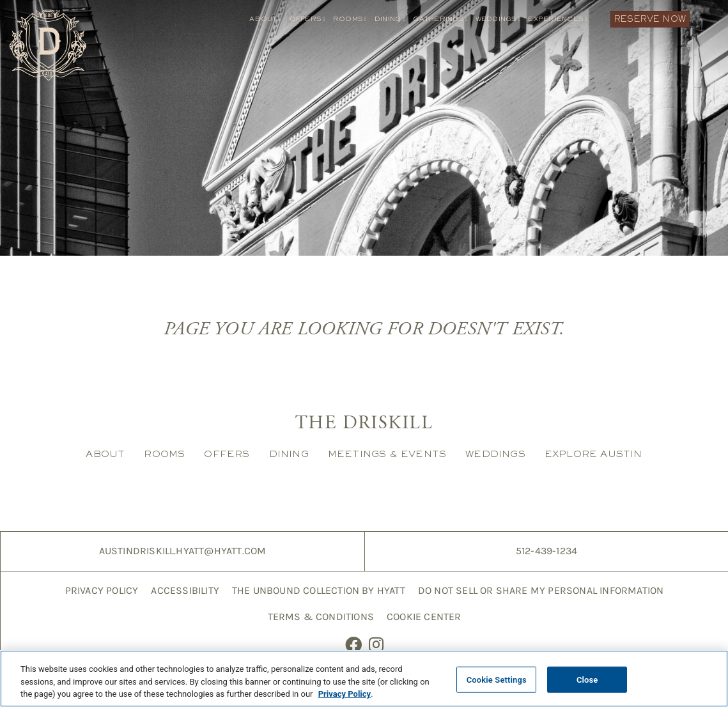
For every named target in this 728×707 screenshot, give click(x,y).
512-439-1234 (546, 551)
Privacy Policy (102, 590)
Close (587, 682)
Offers (307, 19)
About (265, 19)
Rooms (350, 19)
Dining (390, 19)
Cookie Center (424, 617)
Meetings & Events (387, 454)
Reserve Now (650, 19)
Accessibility (185, 590)
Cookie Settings (497, 682)
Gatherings (440, 19)
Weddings (498, 19)
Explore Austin (593, 454)
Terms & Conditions (321, 617)
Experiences (558, 19)
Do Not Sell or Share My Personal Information (541, 590)
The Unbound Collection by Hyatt (319, 590)
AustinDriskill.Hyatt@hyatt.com (183, 551)
